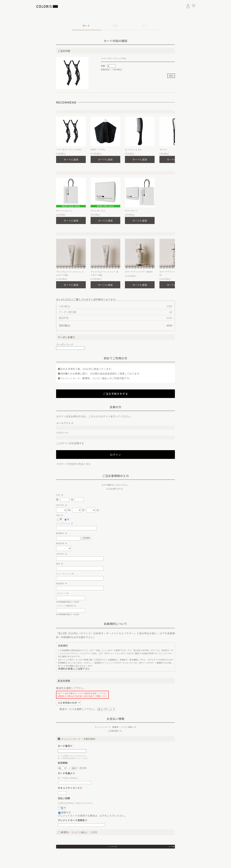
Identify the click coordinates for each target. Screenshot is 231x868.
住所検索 (86, 538)
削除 (171, 76)
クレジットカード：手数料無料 (78, 739)
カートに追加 (71, 159)
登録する (66, 812)
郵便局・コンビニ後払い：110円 (79, 832)
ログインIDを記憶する (72, 443)
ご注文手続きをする (116, 394)
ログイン (115, 455)
